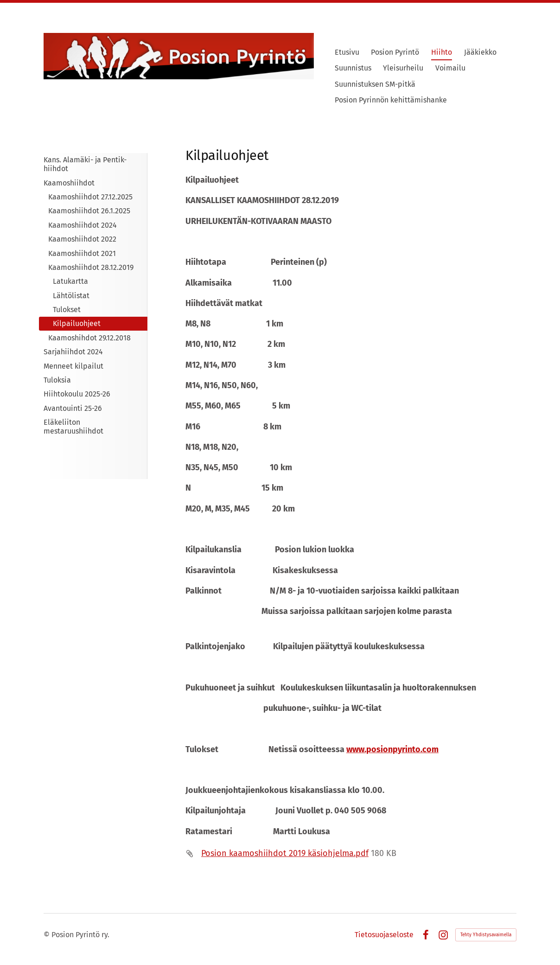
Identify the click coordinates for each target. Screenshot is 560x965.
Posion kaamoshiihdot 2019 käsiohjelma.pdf (285, 853)
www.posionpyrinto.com (392, 749)
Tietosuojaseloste (384, 935)
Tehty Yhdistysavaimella (486, 935)
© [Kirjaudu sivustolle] (48, 935)
